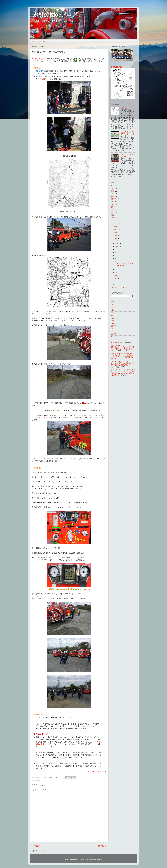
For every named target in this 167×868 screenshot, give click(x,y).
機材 (113, 212)
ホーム (69, 846)
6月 (117, 255)
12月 (117, 244)
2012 (115, 276)
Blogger (99, 860)
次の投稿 (36, 846)
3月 (117, 261)
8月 (117, 252)
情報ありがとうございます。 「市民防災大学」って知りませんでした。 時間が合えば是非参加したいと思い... (123, 348)
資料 (113, 204)
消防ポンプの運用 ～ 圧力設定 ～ (128, 155)
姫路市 (114, 196)
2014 (115, 238)
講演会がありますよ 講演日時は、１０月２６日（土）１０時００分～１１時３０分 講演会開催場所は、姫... (123, 356)
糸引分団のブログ (55, 14)
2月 (117, 269)
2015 (115, 235)
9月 (117, 249)
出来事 (114, 199)
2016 (115, 232)
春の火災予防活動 (39, 59)
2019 (115, 226)
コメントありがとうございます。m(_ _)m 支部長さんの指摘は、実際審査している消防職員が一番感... (123, 364)
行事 (113, 218)
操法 (113, 194)
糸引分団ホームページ (40, 41)
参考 (45, 418)
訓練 (39, 781)
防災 (113, 186)
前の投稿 (102, 846)
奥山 (113, 202)
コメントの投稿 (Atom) (44, 851)
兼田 (113, 207)
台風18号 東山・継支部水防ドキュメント (128, 133)
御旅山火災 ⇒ (43, 79)
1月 (117, 272)
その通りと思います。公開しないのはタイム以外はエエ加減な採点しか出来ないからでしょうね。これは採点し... (123, 372)
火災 (113, 210)
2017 (115, 229)
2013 (115, 241)
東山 (113, 188)
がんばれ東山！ (117, 343)
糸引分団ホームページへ (97, 771)
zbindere (82, 860)
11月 (117, 246)
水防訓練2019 (117, 67)
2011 (115, 279)
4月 (117, 258)
